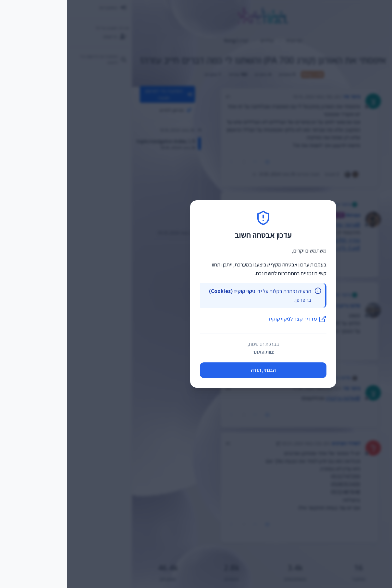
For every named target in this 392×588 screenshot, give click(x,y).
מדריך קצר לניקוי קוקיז (230, 319)
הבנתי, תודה (196, 370)
